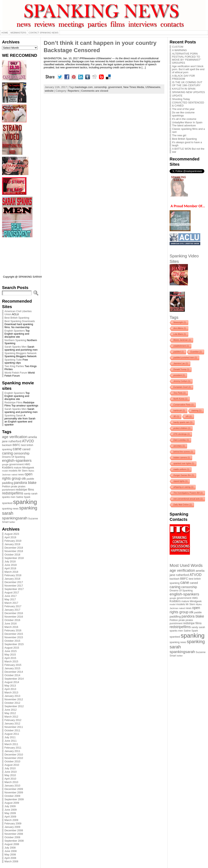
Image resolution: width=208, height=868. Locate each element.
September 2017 (14, 589)
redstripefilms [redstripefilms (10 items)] (13, 493)
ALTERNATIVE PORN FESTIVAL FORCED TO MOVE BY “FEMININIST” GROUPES (187, 58)
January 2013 (12, 696)
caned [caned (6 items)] (26, 449)
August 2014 (12, 682)
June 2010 (11, 772)
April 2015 (10, 658)
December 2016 (14, 613)
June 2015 (11, 651)
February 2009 (13, 823)
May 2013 (10, 686)
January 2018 (12, 579)
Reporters (73, 91)
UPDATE (177, 96)
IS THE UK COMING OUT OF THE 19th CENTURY (187, 84)
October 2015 (12, 641)
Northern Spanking (15, 340)
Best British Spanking (17, 318)
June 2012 (11, 710)
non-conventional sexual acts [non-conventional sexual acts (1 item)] (188, 499)
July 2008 (10, 848)
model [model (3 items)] (5, 471)
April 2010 (10, 779)
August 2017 (12, 592)
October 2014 (12, 675)
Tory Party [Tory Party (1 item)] (180, 393)
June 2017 (11, 596)
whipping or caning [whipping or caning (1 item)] (183, 487)
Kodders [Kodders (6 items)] (8, 467)
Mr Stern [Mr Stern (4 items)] (23, 471)
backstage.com (84, 87)
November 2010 (14, 758)
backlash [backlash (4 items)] (7, 445)
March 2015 (11, 661)
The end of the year (183, 109)
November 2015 (14, 637)
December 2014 (14, 672)
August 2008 (12, 844)
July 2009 (10, 806)
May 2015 (10, 655)
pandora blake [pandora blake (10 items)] (25, 483)
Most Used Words (186, 565)
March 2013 (11, 692)
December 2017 (14, 582)
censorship (101, 87)
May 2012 (10, 713)
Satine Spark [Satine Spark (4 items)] (23, 497)
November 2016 (14, 617)
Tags (174, 317)
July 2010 (10, 768)
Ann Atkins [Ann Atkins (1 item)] (180, 328)
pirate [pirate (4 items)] (14, 487)
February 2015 (13, 665)
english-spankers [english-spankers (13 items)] (17, 460)
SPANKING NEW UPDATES (188, 92)
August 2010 (12, 765)
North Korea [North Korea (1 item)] (180, 399)
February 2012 (13, 720)
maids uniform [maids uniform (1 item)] (181, 469)
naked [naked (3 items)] (14, 475)
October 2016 (12, 620)
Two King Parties (14, 366)
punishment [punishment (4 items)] (8, 490)
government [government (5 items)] (17, 464)
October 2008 (12, 837)
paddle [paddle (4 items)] (30, 479)
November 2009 (14, 792)
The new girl (179, 135)
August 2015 (12, 648)
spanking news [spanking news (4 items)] (10, 509)
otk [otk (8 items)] (24, 478)
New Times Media (134, 87)
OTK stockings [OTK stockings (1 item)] (182, 434)
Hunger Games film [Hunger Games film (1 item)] (184, 475)
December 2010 (14, 755)
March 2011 (11, 744)
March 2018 (11, 572)
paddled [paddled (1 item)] (179, 352)
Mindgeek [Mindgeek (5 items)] (28, 468)
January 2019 (12, 544)
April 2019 (10, 537)
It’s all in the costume (184, 119)
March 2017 (11, 603)
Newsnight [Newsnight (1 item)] (180, 322)
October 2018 (12, 555)
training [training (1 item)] (197, 411)
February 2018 (13, 575)
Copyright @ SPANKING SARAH (22, 277)
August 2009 (12, 803)
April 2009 (10, 817)
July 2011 (10, 737)
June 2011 (11, 741)
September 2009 (14, 799)
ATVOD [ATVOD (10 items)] (28, 441)
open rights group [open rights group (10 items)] (17, 476)
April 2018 (10, 568)
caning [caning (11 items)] (7, 453)
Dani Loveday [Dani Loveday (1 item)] (181, 440)
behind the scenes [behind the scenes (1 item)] (183, 452)
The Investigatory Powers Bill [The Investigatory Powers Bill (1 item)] (188, 493)
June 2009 (11, 810)
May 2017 (10, 599)
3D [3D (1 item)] (176, 416)
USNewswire (153, 87)
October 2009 (12, 796)
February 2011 (13, 748)
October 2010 (12, 761)
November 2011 (14, 727)
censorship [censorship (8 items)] (22, 453)
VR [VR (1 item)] (189, 416)
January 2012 (12, 724)
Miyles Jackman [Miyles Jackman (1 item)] (182, 340)
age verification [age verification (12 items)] (15, 437)
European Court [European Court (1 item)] (182, 387)
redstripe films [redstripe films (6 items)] (25, 490)
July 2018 (10, 561)
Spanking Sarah (14, 415)
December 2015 (14, 634)
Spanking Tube (13, 360)
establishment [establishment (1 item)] (181, 346)
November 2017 (14, 586)
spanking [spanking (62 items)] (25, 502)
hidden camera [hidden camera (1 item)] (182, 458)
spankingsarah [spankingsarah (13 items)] (15, 518)
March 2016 (11, 627)
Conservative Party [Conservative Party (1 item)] (184, 405)
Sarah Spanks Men (16, 347)
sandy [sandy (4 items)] (27, 494)
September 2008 (14, 841)
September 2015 (14, 644)
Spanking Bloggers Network (21, 353)
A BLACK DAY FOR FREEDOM (184, 77)
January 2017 (12, 610)
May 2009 (10, 813)
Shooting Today (181, 99)
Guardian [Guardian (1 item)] (196, 352)
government (115, 87)
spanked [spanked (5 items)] (7, 503)
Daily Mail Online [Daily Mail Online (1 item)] (183, 505)
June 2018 (11, 565)
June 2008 (11, 851)
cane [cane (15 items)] (17, 449)
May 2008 (10, 855)
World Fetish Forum (16, 373)
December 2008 (14, 830)
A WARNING (179, 50)
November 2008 (14, 834)
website (49, 91)
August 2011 (12, 734)
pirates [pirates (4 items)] (22, 487)
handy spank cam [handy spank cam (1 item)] (183, 422)
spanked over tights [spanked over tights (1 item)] (184, 464)
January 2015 (12, 668)
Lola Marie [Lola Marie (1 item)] (180, 334)
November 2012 (14, 699)
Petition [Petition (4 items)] (6, 487)
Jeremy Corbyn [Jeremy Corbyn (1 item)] (182, 381)
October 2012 (12, 703)
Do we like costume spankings (183, 114)
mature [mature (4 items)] (18, 468)
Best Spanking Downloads (20, 321)
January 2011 (12, 751)
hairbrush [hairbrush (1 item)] (179, 411)
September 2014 (14, 679)
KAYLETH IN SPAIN (184, 89)
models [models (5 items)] (13, 471)
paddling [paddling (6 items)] (8, 483)
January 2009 (12, 827)
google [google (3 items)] (5, 464)
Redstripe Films (14, 402)
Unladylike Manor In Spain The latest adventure (187, 124)
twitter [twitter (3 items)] (12, 522)
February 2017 (13, 606)
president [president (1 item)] (179, 375)
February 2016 (13, 630)
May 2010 (10, 775)
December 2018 (14, 548)
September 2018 (14, 558)
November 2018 (14, 551)
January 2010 (12, 786)
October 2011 (12, 730)
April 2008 (10, 858)
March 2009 (11, 820)
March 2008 (11, 861)
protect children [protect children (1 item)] (182, 428)
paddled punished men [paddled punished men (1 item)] (185, 358)
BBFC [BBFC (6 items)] (17, 445)
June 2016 (11, 624)
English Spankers (15, 331)
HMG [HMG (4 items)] (27, 464)
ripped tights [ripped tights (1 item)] (180, 481)
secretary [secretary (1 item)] (179, 446)
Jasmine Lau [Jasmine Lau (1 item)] (181, 364)
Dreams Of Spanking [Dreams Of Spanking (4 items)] (14, 457)
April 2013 (10, 689)
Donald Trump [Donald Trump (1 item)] (181, 369)
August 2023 (12, 534)
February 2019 (13, 541)
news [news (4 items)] (21, 475)
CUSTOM (178, 47)
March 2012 (11, 717)
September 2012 (14, 706)
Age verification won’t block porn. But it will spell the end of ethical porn (188, 69)
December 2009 (14, 789)
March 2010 (11, 782)
